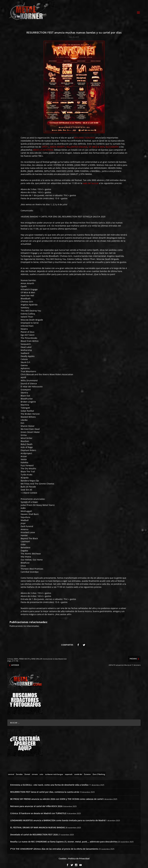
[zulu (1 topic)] (41, 771)
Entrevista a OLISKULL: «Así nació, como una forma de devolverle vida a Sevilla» (50, 782)
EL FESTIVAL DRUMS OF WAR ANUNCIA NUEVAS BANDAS (38, 824)
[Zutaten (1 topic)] (87, 771)
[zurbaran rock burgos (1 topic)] (54, 771)
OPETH (45, 144)
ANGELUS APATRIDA (43, 147)
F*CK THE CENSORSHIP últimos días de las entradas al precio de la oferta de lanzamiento (54, 846)
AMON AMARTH (58, 144)
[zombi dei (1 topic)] (78, 771)
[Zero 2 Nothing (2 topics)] (99, 771)
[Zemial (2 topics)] (27, 771)
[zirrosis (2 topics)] (35, 771)
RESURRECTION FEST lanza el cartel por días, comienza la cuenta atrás (45, 789)
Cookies (63, 855)
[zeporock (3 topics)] (69, 771)
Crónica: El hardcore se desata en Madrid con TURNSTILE (38, 810)
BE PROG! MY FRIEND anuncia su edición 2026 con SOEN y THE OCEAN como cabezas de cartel (57, 796)
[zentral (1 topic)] (11, 771)
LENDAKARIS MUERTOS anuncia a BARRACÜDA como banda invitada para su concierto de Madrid (58, 817)
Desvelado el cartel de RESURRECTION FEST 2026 (34, 831)
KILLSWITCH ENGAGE (77, 144)
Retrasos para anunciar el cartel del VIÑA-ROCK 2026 (36, 803)
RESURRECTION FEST (85, 134)
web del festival (91, 180)
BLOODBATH (112, 144)
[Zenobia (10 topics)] (19, 771)
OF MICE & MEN (96, 144)
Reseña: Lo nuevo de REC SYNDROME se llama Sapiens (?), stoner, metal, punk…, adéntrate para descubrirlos (64, 838)
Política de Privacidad (79, 855)
